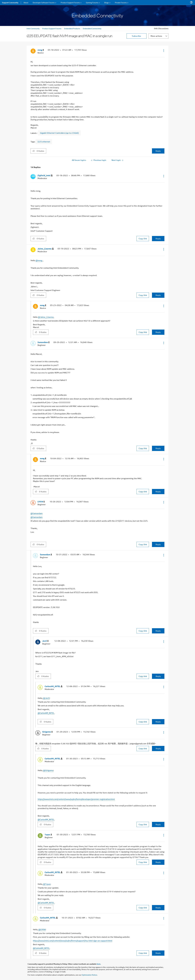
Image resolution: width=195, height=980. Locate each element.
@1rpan (47, 884)
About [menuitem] (26, 2)
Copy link (143, 239)
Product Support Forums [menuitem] (70, 2)
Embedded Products (72, 28)
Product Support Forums (52, 28)
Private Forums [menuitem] (121, 2)
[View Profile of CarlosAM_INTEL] (53, 686)
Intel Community (33, 28)
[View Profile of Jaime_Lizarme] (46, 249)
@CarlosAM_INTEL (46, 713)
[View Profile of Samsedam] (44, 342)
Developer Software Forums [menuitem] (44, 2)
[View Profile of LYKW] (41, 502)
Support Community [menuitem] (10, 2)
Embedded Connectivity (92, 28)
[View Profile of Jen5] (45, 641)
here (99, 964)
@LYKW (42, 929)
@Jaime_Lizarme (46, 317)
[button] (163, 51)
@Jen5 (46, 698)
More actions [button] (156, 36)
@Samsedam (37, 513)
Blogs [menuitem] (107, 2)
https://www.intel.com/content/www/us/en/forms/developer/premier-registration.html (76, 799)
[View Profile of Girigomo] (47, 732)
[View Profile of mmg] (41, 50)
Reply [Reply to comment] (158, 239)
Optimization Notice (89, 975)
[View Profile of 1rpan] (48, 835)
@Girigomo (48, 770)
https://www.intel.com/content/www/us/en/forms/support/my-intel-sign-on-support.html (73, 941)
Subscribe (136, 36)
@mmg (39, 260)
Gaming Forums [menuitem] (92, 2)
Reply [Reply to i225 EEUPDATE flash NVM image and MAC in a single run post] (158, 151)
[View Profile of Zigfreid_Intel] (45, 175)
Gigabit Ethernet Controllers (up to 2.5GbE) (59, 133)
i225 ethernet (44, 142)
